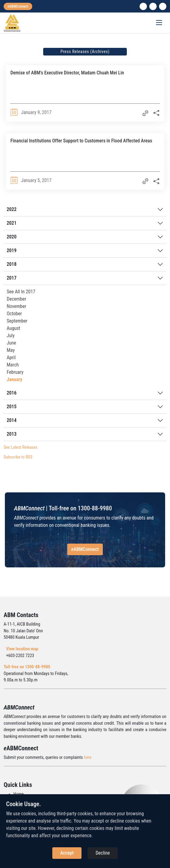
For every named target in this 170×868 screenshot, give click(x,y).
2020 (12, 237)
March (13, 365)
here (88, 757)
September (17, 321)
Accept (67, 853)
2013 (12, 434)
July (11, 336)
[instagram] (153, 6)
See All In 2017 (21, 292)
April (11, 357)
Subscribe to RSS (18, 457)
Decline (103, 853)
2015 (12, 407)
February (15, 372)
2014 (12, 420)
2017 (12, 278)
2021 (12, 223)
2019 (12, 250)
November (16, 306)
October (14, 314)
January (14, 379)
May (11, 350)
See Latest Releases (21, 447)
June (11, 343)
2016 (12, 393)
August (14, 328)
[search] (163, 6)
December (16, 299)
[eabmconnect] (18, 6)
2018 (12, 264)
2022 (12, 209)
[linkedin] (143, 6)
